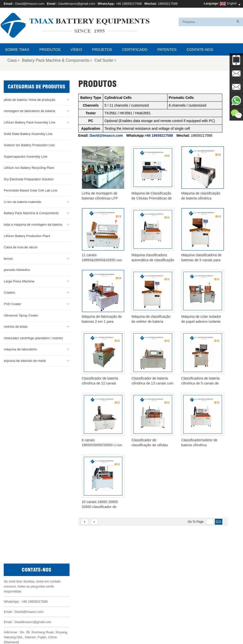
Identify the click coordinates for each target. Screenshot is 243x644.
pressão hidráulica (17, 270)
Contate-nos (200, 49)
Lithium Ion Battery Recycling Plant (29, 167)
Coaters (9, 292)
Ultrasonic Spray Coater (21, 315)
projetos (102, 49)
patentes (167, 49)
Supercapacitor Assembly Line (26, 156)
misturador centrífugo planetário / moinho (33, 338)
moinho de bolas (16, 326)
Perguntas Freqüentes (144, 628)
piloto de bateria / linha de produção (30, 99)
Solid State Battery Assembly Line (28, 133)
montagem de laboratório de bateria (29, 111)
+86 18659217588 (129, 4)
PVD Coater (12, 304)
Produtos (50, 49)
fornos (8, 258)
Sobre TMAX (17, 49)
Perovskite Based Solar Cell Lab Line (31, 190)
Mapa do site (76, 628)
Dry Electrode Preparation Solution (29, 179)
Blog (193, 628)
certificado (135, 49)
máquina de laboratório (20, 349)
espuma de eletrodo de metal (25, 360)
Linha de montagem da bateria (141, 569)
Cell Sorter (105, 60)
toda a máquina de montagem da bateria (33, 224)
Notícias (55, 628)
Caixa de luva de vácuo (21, 247)
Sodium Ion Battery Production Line (29, 145)
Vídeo (76, 49)
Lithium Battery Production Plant (27, 235)
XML (94, 628)
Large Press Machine (19, 281)
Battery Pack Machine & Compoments (57, 60)
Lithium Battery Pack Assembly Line (30, 122)
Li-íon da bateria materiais (22, 202)
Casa (13, 60)
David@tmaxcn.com (30, 4)
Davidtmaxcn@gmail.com (77, 4)
